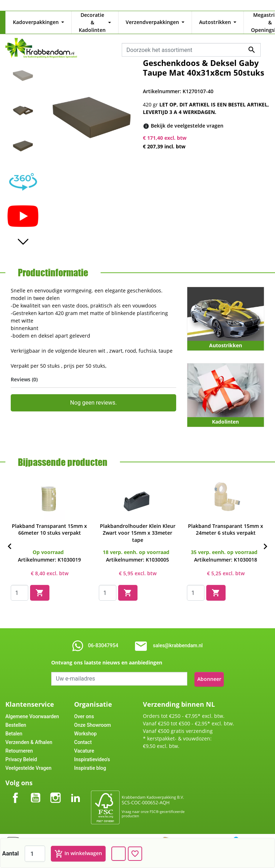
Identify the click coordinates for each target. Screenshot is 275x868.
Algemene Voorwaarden (32, 707)
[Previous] (10, 538)
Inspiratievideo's (92, 750)
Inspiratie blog (90, 758)
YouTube (35, 782)
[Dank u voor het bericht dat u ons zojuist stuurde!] (119, 854)
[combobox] (191, 42)
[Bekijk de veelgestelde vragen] (187, 118)
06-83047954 (103, 637)
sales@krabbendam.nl (178, 637)
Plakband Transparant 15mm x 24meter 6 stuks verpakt (226, 522)
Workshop (85, 724)
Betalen (14, 724)
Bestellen (16, 715)
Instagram (56, 782)
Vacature (84, 741)
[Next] (265, 538)
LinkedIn (76, 782)
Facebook (15, 782)
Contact (83, 733)
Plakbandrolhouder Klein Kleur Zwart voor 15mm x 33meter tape (138, 526)
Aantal (11, 853)
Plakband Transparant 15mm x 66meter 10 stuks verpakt (49, 522)
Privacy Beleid (21, 750)
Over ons (84, 707)
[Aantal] (35, 854)
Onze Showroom (93, 715)
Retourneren (19, 741)
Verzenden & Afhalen (29, 733)
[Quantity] (20, 586)
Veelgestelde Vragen (28, 758)
